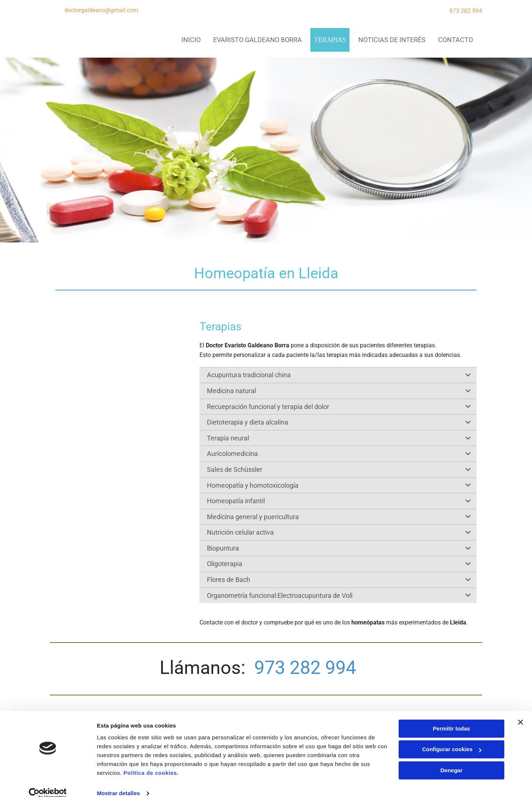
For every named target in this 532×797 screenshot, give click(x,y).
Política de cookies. (151, 762)
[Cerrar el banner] (521, 711)
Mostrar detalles (118, 782)
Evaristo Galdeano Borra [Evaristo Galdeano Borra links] (257, 40)
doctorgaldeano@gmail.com (101, 10)
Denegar (451, 759)
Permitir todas (452, 718)
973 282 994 (466, 11)
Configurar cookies (452, 738)
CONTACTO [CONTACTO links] (456, 40)
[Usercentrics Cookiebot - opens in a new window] (48, 783)
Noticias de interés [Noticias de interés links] (392, 40)
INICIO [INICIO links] (190, 40)
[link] (468, 375)
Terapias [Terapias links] (330, 40)
